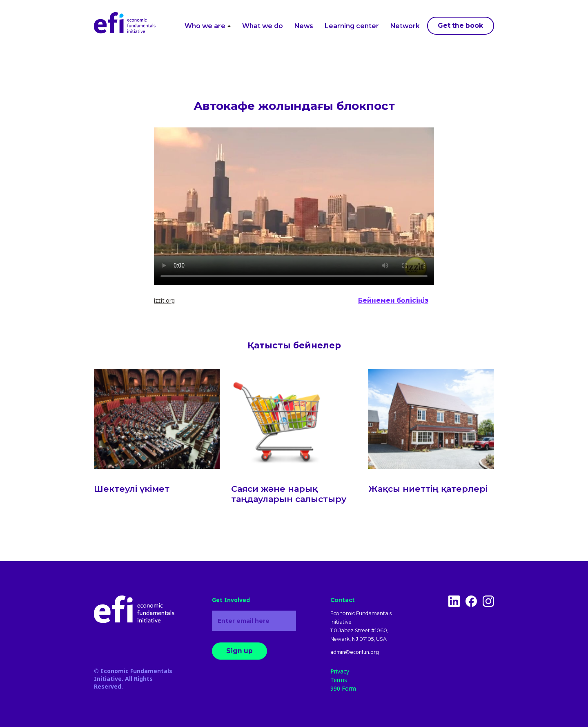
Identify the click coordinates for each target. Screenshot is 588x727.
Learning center (352, 26)
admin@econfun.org (355, 652)
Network (405, 26)
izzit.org (164, 300)
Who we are (208, 26)
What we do (263, 26)
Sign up (239, 651)
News (304, 26)
